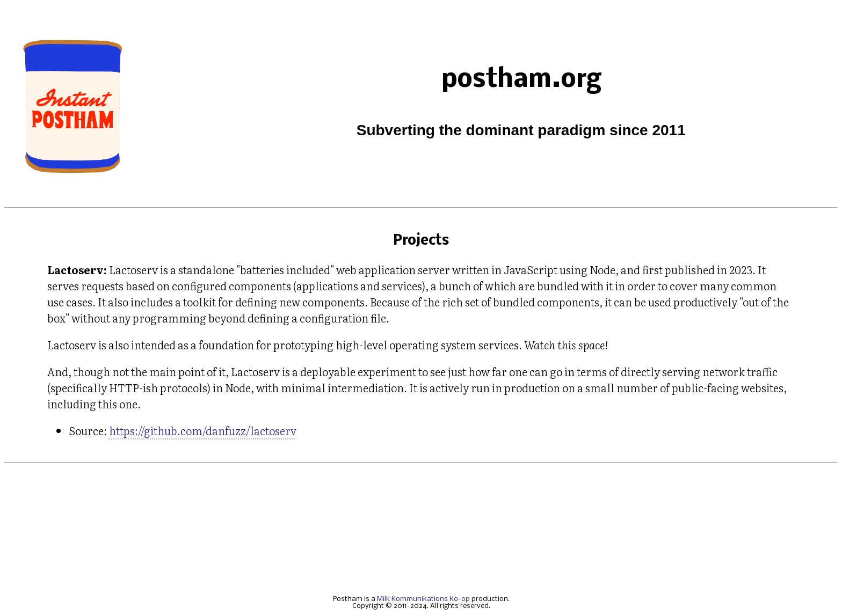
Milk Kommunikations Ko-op (423, 599)
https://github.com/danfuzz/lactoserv (203, 430)
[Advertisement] (421, 529)
